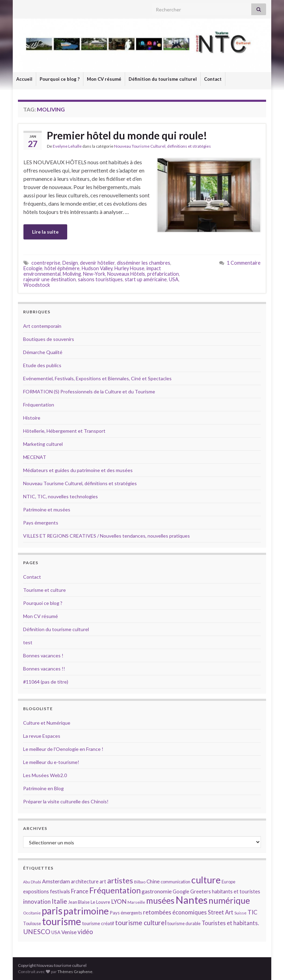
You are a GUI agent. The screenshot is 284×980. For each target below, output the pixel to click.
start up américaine (146, 279)
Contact (213, 79)
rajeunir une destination (50, 279)
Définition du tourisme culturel (163, 79)
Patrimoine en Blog (43, 788)
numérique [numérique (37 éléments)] (229, 900)
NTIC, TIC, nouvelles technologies (60, 496)
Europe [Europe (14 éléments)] (229, 882)
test (28, 642)
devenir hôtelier (97, 263)
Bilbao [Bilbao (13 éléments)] (140, 882)
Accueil (24, 79)
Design (70, 263)
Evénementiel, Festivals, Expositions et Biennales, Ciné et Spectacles (97, 378)
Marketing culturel (43, 444)
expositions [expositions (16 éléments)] (36, 891)
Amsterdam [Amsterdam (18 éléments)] (56, 881)
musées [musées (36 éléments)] (160, 900)
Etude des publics (42, 365)
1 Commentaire (244, 263)
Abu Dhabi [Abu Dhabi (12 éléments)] (32, 882)
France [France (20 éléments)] (80, 891)
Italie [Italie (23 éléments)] (59, 901)
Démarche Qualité (43, 352)
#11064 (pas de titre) (46, 682)
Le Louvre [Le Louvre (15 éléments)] (100, 902)
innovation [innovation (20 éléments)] (37, 901)
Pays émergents (41, 523)
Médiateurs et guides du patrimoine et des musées (78, 470)
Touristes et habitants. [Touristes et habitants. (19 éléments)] (230, 923)
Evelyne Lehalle (67, 146)
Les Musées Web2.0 (45, 775)
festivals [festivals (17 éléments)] (60, 891)
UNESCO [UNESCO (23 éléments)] (37, 932)
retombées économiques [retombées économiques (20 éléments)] (175, 912)
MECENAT (35, 457)
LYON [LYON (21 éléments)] (119, 901)
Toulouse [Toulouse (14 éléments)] (32, 923)
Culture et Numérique (47, 723)
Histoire (32, 418)
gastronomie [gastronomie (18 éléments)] (157, 891)
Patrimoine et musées (47, 509)
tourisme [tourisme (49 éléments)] (62, 921)
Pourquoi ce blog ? (60, 79)
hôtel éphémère (62, 268)
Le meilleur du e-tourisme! (51, 762)
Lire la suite (45, 232)
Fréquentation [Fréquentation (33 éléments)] (115, 890)
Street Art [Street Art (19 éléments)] (221, 912)
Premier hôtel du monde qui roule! (127, 135)
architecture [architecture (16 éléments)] (85, 881)
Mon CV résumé (104, 79)
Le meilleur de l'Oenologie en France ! (63, 749)
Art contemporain (42, 326)
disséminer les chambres (144, 263)
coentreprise (46, 263)
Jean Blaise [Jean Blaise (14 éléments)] (79, 902)
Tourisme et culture (44, 590)
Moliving (72, 274)
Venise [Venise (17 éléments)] (69, 932)
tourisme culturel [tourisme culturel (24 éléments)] (141, 923)
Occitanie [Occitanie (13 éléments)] (32, 913)
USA (174, 279)
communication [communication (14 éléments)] (175, 882)
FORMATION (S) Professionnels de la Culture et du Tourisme (89, 391)
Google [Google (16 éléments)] (181, 891)
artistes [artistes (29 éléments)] (120, 880)
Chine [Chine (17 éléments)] (153, 881)
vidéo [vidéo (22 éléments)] (85, 932)
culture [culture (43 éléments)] (206, 880)
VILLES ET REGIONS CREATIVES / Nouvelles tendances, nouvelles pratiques (106, 536)
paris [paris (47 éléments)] (52, 911)
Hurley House (129, 268)
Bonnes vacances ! (43, 655)
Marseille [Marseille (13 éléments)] (136, 902)
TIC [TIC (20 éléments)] (252, 912)
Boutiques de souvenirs (49, 339)
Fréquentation (39, 405)
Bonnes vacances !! (44, 669)
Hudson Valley (97, 268)
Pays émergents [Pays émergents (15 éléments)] (126, 913)
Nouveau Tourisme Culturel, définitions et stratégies (163, 146)
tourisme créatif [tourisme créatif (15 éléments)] (98, 923)
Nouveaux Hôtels (126, 274)
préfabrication (163, 274)
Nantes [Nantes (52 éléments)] (191, 900)
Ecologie (33, 268)
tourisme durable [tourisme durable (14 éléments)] (184, 923)
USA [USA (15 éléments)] (56, 932)
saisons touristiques (100, 279)
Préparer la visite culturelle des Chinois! (66, 801)
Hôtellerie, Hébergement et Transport (64, 431)
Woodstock (37, 285)
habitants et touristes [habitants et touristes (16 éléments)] (236, 891)
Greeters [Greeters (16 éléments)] (201, 891)
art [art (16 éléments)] (103, 881)
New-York (94, 274)
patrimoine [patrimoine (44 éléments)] (86, 911)
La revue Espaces (42, 736)
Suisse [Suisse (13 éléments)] (240, 913)
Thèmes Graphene (75, 972)
